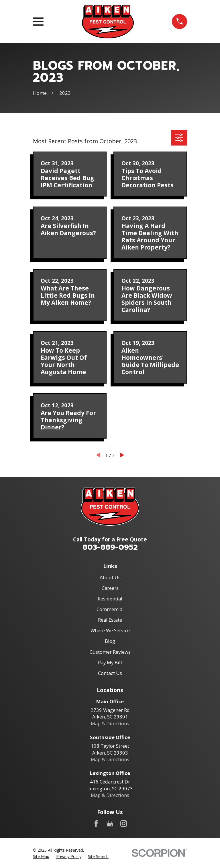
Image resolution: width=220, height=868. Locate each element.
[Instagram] (124, 823)
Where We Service (110, 630)
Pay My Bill (110, 662)
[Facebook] (96, 823)
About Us (110, 577)
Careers (110, 588)
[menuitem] (41, 856)
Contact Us (110, 673)
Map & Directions (110, 723)
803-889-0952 (110, 547)
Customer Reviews (110, 652)
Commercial (110, 609)
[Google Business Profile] (110, 823)
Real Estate (110, 620)
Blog (110, 641)
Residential (110, 599)
